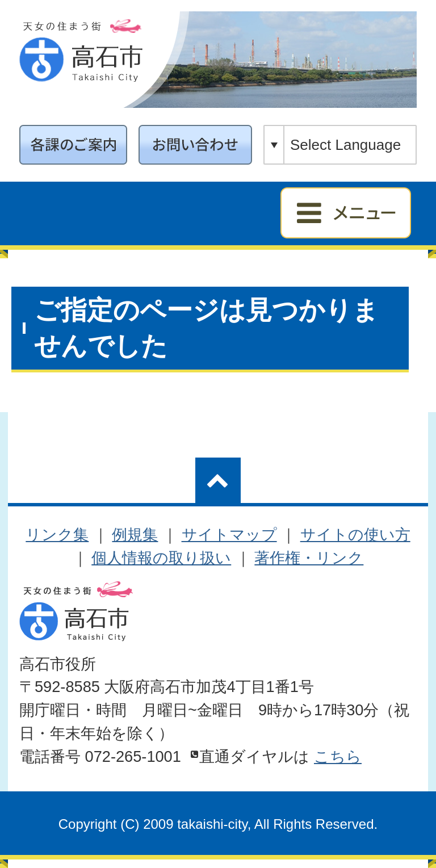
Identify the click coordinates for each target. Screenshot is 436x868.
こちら (338, 756)
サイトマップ (229, 534)
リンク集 (57, 534)
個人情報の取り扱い (161, 558)
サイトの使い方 (355, 534)
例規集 (135, 534)
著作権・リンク (309, 558)
